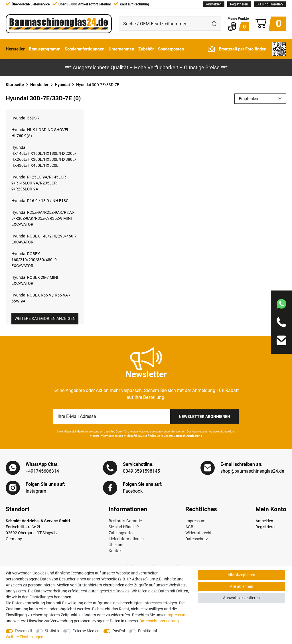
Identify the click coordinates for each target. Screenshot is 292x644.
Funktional (147, 631)
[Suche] (214, 24)
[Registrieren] (239, 4)
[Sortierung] (260, 99)
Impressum (195, 521)
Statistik (52, 631)
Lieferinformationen (126, 539)
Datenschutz (197, 539)
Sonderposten (171, 49)
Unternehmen (121, 49)
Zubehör (146, 49)
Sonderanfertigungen (85, 49)
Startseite (15, 85)
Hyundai (62, 85)
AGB (189, 527)
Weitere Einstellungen (25, 637)
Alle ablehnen (242, 586)
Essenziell (23, 631)
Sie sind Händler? (270, 4)
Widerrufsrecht (198, 533)
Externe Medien (86, 631)
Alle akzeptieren (241, 575)
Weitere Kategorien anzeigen (45, 318)
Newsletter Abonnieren (204, 417)
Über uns (116, 545)
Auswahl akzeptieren (241, 598)
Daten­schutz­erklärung (159, 621)
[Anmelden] (214, 4)
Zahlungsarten (122, 533)
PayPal (119, 631)
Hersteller (15, 49)
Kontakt (116, 551)
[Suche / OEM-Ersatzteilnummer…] (163, 24)
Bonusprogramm (45, 49)
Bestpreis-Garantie (125, 521)
